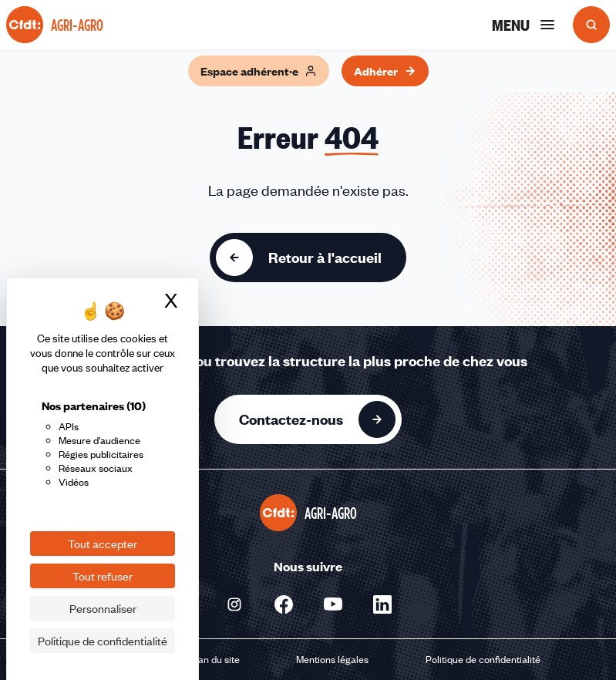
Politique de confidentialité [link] (103, 641)
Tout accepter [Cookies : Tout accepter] (103, 544)
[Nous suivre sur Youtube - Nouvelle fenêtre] (333, 604)
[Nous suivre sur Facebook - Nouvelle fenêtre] (284, 604)
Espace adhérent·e (259, 71)
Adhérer (385, 71)
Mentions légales (332, 659)
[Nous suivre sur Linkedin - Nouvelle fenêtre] (382, 604)
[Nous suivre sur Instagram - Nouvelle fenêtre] (234, 604)
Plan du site (215, 659)
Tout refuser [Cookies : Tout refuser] (103, 576)
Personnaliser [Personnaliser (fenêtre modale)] (103, 608)
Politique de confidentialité (483, 659)
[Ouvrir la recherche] (591, 25)
